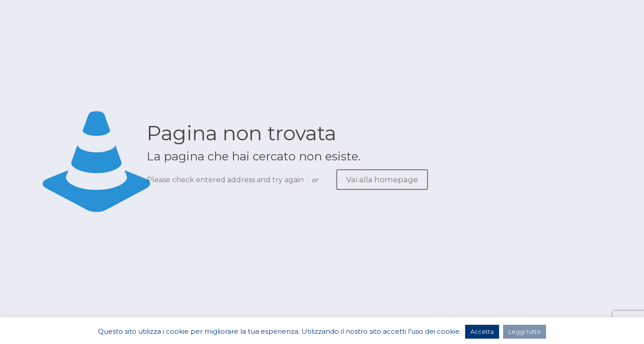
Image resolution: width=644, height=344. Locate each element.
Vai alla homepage (382, 180)
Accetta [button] (482, 331)
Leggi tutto (525, 331)
